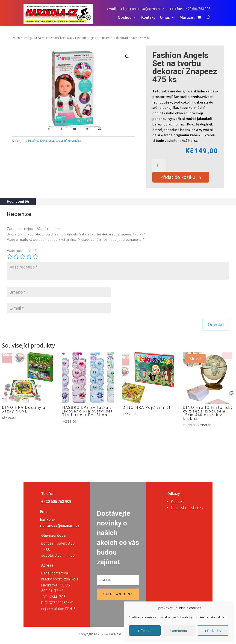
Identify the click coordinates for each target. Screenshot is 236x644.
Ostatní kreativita (61, 38)
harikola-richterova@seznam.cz (141, 9)
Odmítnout (179, 631)
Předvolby (213, 631)
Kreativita (41, 38)
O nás (165, 18)
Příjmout (145, 631)
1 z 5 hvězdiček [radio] (10, 259)
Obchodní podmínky (187, 510)
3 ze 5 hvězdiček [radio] (23, 259)
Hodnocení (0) (18, 204)
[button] (127, 57)
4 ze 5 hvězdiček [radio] (29, 259)
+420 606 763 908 (197, 9)
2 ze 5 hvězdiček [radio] (16, 259)
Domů (16, 38)
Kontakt (148, 18)
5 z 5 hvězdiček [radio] (35, 259)
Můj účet (187, 18)
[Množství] (159, 165)
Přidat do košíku (182, 178)
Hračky (27, 38)
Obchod (125, 18)
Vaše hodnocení (22, 253)
